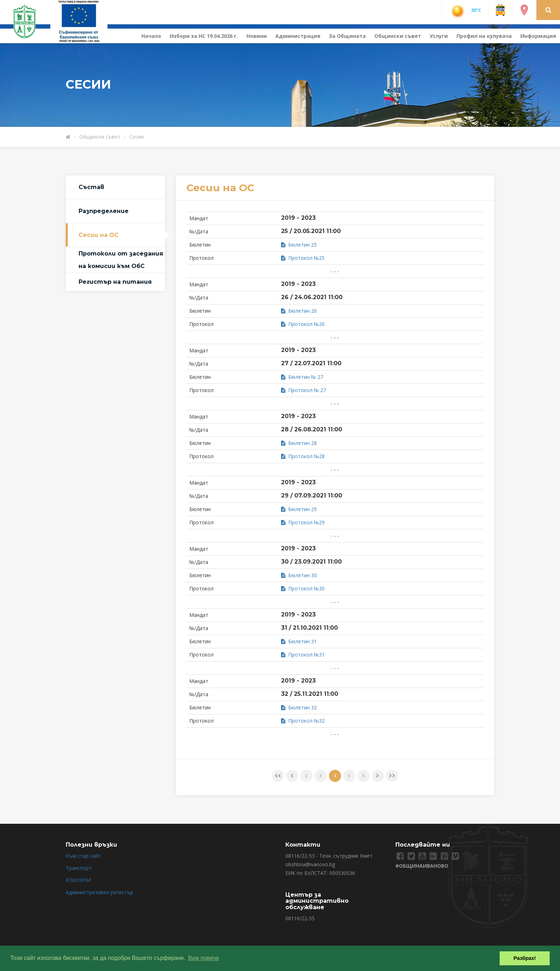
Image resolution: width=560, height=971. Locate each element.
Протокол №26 (303, 324)
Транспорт (79, 868)
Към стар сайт (83, 856)
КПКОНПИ (78, 880)
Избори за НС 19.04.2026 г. (204, 36)
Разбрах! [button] (525, 958)
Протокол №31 (303, 655)
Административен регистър (99, 892)
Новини (257, 36)
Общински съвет (398, 36)
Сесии (136, 137)
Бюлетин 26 (299, 311)
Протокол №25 (303, 258)
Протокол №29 (303, 522)
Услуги (439, 36)
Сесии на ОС (99, 235)
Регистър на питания (115, 282)
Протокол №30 (303, 588)
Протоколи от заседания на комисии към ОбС (121, 260)
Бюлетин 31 (299, 641)
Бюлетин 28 (299, 443)
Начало (151, 36)
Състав (91, 187)
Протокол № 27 (304, 390)
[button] (548, 10)
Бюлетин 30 (299, 575)
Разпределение (104, 211)
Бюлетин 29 (299, 509)
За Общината (347, 36)
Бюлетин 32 (299, 707)
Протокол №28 (303, 456)
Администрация (298, 36)
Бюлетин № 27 (302, 377)
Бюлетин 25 (299, 245)
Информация (538, 36)
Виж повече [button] (204, 958)
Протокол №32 (303, 721)
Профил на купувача (484, 36)
